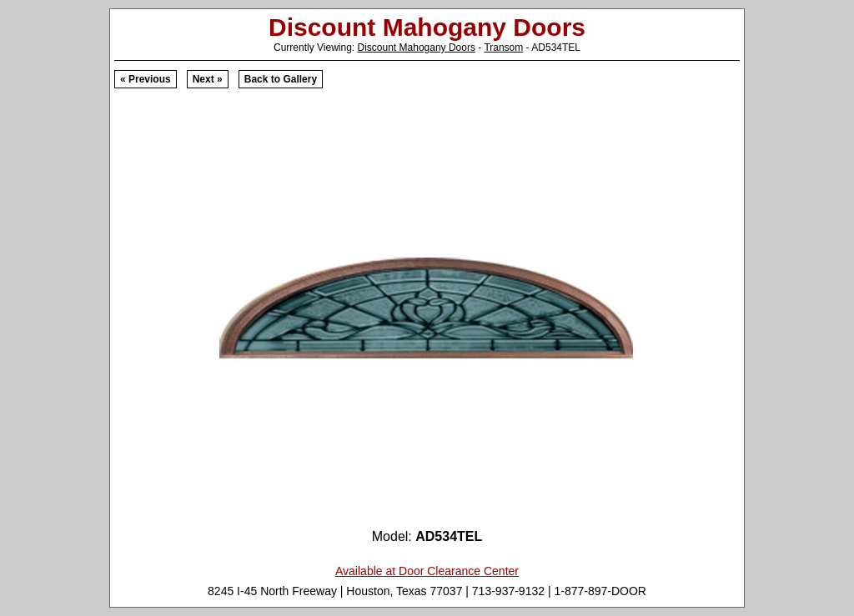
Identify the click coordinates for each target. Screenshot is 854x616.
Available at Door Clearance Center (427, 571)
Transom (503, 48)
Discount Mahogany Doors (417, 48)
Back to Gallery (281, 79)
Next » (208, 79)
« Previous (146, 79)
